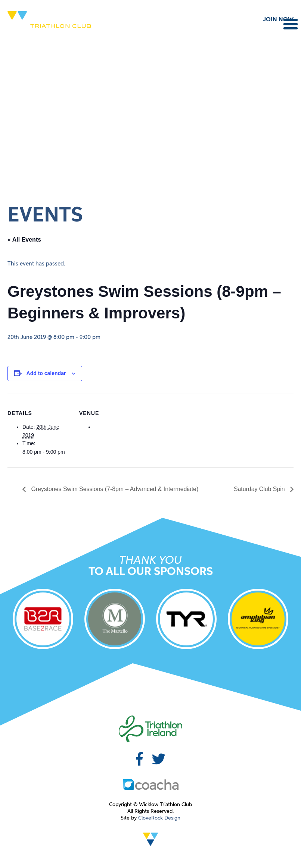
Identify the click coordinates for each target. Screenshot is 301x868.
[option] (43, 620)
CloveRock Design (159, 818)
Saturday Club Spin (260, 489)
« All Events (24, 240)
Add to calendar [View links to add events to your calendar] (46, 373)
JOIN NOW (278, 20)
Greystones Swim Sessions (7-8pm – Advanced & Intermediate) (115, 489)
